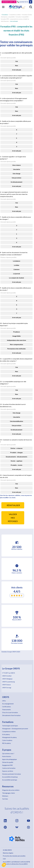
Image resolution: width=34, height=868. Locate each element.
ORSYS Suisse (6, 685)
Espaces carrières (8, 771)
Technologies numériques (10, 726)
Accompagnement (8, 704)
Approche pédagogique (9, 759)
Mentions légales (8, 853)
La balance (17, 261)
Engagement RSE (7, 765)
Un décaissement (17, 182)
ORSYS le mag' (7, 688)
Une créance (17, 165)
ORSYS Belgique (7, 679)
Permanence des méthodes (17, 349)
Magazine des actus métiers (11, 790)
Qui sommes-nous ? (8, 753)
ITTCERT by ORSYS (9, 673)
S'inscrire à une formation (10, 712)
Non (17, 65)
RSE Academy (6, 743)
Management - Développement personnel (15, 729)
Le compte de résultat (17, 278)
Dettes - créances (17, 448)
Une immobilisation (17, 421)
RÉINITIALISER (13, 505)
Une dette (17, 169)
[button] (4, 865)
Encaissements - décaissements (17, 457)
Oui (17, 61)
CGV (4, 859)
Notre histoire (7, 756)
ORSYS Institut (7, 676)
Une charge (17, 174)
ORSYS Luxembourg (8, 682)
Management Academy (9, 737)
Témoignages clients (9, 793)
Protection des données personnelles (14, 856)
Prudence (17, 332)
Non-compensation (17, 344)
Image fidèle (17, 336)
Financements (6, 709)
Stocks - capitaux (17, 461)
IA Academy (6, 734)
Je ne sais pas (17, 70)
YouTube (5, 799)
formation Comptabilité (22, 17)
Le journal (17, 274)
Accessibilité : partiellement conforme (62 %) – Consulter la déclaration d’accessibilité (16, 863)
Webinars (5, 796)
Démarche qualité (8, 762)
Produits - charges (17, 452)
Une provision (17, 178)
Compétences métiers (9, 731)
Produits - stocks (17, 465)
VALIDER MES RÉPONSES (13, 518)
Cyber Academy (7, 740)
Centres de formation (9, 768)
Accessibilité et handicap (10, 777)
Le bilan (17, 265)
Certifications (6, 707)
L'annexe (17, 269)
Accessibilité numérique (10, 780)
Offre (4, 701)
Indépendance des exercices (17, 340)
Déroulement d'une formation (11, 715)
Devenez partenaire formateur (12, 774)
